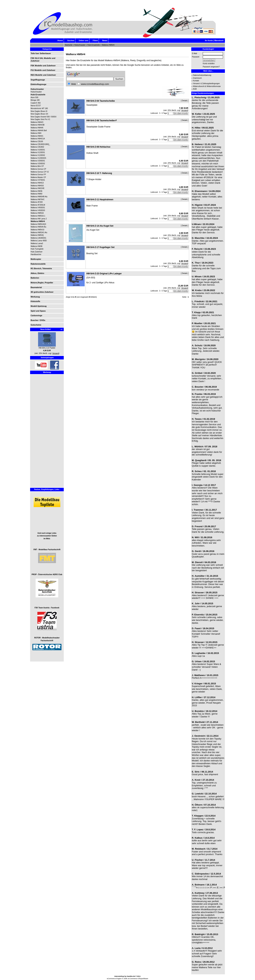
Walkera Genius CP (38, 169)
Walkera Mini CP (37, 166)
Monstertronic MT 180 (39, 108)
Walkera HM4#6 (37, 128)
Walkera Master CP (38, 177)
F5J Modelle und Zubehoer (43, 70)
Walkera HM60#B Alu (39, 197)
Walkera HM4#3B (38, 125)
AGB (195, 89)
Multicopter (36, 259)
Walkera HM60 (36, 194)
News (105, 40)
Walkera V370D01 (38, 180)
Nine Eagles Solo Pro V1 (40, 119)
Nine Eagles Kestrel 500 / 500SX (44, 117)
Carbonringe (36, 315)
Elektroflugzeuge (39, 84)
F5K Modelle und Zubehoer (43, 66)
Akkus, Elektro (37, 273)
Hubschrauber (80, 45)
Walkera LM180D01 (38, 238)
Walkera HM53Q (37, 235)
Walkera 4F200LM (38, 205)
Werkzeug (35, 297)
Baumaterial (36, 287)
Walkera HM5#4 (108, 45)
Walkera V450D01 (38, 208)
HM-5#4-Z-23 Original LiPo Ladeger (104, 274)
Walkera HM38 (36, 246)
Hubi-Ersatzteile (94, 45)
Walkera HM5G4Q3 (38, 224)
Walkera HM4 (36, 133)
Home (60, 40)
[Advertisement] (41, 434)
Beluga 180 (35, 100)
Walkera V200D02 (38, 164)
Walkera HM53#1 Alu (39, 232)
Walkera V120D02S (38, 158)
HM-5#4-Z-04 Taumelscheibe (101, 101)
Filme (95, 40)
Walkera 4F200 (37, 202)
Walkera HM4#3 (37, 122)
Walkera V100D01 (38, 150)
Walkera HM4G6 (37, 186)
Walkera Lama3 (37, 243)
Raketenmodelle (38, 264)
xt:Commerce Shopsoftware (138, 979)
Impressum (197, 78)
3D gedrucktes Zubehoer (42, 292)
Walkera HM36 (36, 191)
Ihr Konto (209, 41)
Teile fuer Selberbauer (41, 53)
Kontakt (196, 81)
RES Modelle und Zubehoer (43, 75)
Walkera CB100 (37, 141)
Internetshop (119, 976)
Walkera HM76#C (38, 199)
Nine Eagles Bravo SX (39, 114)
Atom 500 (34, 97)
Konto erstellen (209, 64)
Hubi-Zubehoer (37, 252)
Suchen (71, 40)
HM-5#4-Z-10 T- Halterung (99, 173)
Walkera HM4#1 (37, 136)
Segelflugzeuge (38, 80)
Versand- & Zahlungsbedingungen (206, 84)
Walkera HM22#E (38, 188)
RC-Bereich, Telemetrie (41, 268)
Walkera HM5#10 (37, 230)
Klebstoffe (35, 301)
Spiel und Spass (38, 311)
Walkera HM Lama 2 (39, 219)
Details (185, 101)
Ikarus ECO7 (36, 106)
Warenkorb (219, 41)
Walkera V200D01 (38, 161)
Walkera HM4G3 (37, 183)
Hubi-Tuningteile (37, 249)
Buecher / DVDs (38, 320)
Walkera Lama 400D (39, 241)
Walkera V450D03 (38, 210)
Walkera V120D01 (38, 152)
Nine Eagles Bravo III (39, 111)
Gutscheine (36, 325)
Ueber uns (84, 40)
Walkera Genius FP (38, 175)
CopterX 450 (36, 103)
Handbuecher (36, 254)
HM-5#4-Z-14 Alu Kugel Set (100, 226)
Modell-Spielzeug (39, 306)
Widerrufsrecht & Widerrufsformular (207, 86)
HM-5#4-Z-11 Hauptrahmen (100, 200)
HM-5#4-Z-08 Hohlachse (98, 147)
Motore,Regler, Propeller (42, 283)
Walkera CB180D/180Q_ (40, 144)
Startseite (69, 45)
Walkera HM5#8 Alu (38, 227)
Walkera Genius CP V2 (40, 172)
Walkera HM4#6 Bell (39, 131)
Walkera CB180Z (37, 147)
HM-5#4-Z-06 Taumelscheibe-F (102, 121)
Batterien (35, 278)
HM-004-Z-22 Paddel (47, 348)
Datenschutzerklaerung (202, 75)
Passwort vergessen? (211, 67)
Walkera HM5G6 (37, 213)
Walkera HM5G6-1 (38, 216)
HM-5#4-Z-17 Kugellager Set (100, 247)
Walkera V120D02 (38, 155)
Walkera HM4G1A (38, 139)
